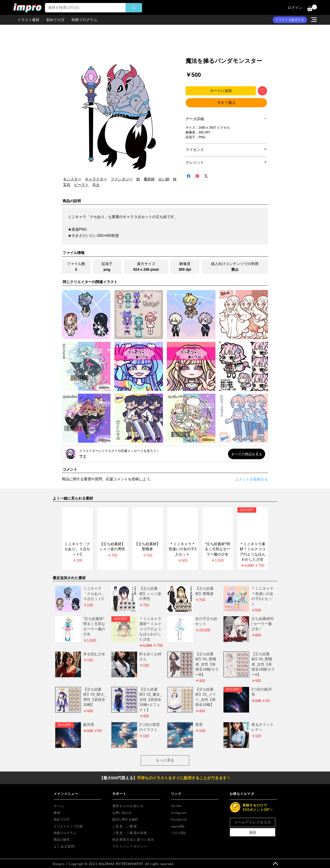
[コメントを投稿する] (247, 480)
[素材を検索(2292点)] (82, 8)
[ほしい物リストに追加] (262, 91)
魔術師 (149, 179)
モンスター (72, 179)
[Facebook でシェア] (189, 176)
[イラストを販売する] (290, 20)
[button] (312, 8)
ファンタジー (122, 179)
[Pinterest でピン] (197, 176)
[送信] (253, 832)
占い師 (164, 179)
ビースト (81, 185)
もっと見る (165, 760)
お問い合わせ (122, 813)
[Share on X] (206, 176)
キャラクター (96, 179)
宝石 (67, 185)
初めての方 (62, 819)
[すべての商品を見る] (247, 454)
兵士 (96, 185)
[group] (165, 539)
